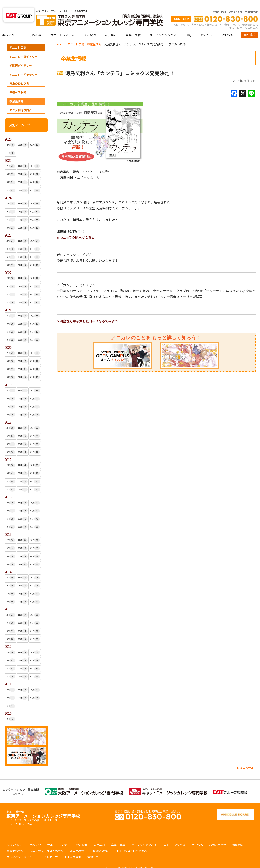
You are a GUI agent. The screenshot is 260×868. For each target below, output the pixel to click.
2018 (8, 414)
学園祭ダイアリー (21, 57)
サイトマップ (49, 849)
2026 (8, 131)
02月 (35, 136)
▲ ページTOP (245, 760)
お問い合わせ (181, 10)
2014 (8, 563)
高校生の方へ (181, 16)
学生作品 (227, 26)
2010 (8, 705)
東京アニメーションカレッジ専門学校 (43, 806)
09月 (10, 166)
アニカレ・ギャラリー (23, 66)
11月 (23, 158)
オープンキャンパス (163, 26)
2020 (8, 339)
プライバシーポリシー (21, 849)
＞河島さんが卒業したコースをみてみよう (87, 313)
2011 (8, 675)
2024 (8, 189)
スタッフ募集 (73, 849)
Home (60, 36)
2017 (8, 451)
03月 (23, 136)
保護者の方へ (250, 16)
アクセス (206, 26)
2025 (8, 152)
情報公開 (93, 849)
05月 (23, 174)
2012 (8, 638)
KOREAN (235, 4)
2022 (8, 264)
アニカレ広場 (18, 39)
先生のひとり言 (19, 75)
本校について (11, 26)
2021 (8, 302)
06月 (10, 174)
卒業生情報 (16, 93)
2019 (8, 376)
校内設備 (90, 26)
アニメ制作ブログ (21, 102)
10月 (35, 158)
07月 (35, 166)
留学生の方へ (232, 16)
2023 (8, 227)
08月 (23, 166)
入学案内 (111, 26)
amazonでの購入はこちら (76, 229)
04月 (10, 136)
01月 (10, 145)
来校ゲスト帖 (18, 84)
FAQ (188, 26)
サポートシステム (63, 26)
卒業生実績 (133, 26)
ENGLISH (219, 4)
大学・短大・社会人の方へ (207, 16)
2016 (8, 489)
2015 (8, 526)
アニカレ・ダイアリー (23, 48)
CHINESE (251, 4)
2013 (8, 601)
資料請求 (249, 26)
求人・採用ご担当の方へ (244, 19)
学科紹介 (36, 26)
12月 (10, 158)
